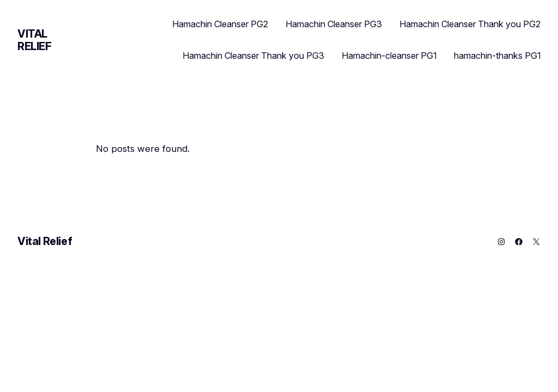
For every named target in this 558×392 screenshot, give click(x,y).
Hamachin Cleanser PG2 (220, 24)
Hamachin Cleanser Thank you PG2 (470, 24)
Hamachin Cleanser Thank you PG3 (253, 56)
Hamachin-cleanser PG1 (389, 56)
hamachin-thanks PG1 (497, 56)
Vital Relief (35, 40)
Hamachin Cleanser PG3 (334, 24)
